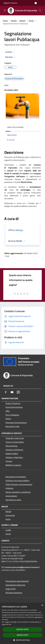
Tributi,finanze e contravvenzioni (19, 484)
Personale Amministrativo (16, 423)
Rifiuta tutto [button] (22, 635)
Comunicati (10, 515)
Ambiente (9, 488)
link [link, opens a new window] (10, 624)
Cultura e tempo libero (15, 442)
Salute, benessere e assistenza (18, 492)
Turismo (9, 461)
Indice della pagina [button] (15, 127)
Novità (14, 21)
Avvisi (31, 21)
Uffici (8, 411)
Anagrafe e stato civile (15, 438)
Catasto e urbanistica (14, 457)
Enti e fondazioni (12, 415)
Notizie (22, 21)
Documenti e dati (12, 426)
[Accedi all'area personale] (36, 3)
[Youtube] (12, 392)
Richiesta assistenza (14, 593)
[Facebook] (6, 392)
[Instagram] (18, 392)
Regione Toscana (10, 3)
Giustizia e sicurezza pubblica (17, 481)
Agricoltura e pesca (13, 500)
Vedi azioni (11, 57)
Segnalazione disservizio (15, 585)
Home (5, 21)
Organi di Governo (13, 403)
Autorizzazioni (11, 496)
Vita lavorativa (11, 446)
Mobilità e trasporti (13, 465)
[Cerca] (40, 11)
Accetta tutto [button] (22, 629)
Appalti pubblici (12, 454)
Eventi (8, 534)
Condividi (10, 52)
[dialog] (22, 623)
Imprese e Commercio (14, 450)
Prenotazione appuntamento (17, 581)
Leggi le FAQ (11, 589)
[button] (23, 640)
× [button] (42, 605)
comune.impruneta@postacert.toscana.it (22, 567)
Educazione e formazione (16, 477)
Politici (8, 419)
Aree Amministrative (14, 407)
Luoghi (8, 530)
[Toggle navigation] (5, 10)
